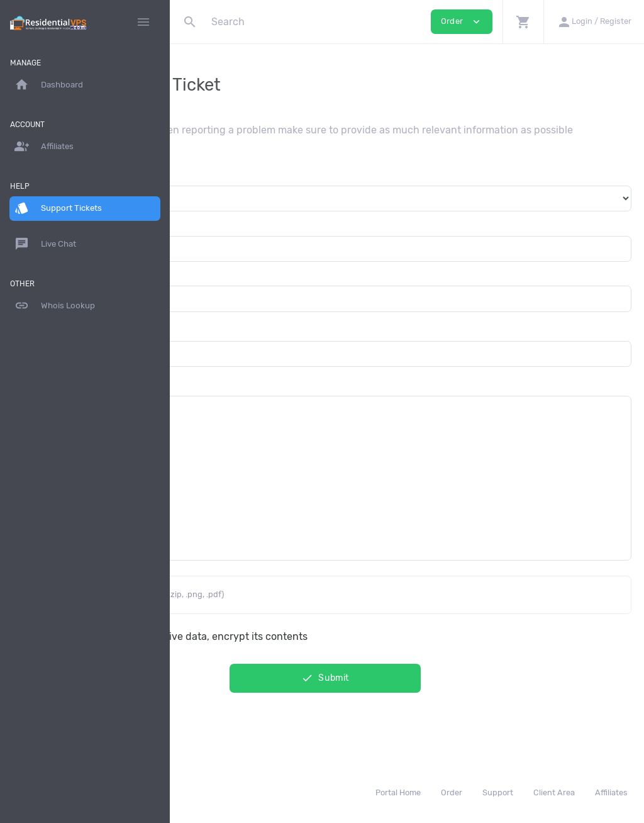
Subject (201, 339)
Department (211, 184)
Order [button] (462, 22)
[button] (523, 22)
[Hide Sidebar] (143, 22)
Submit (407, 689)
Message (203, 395)
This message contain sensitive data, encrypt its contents (335, 647)
